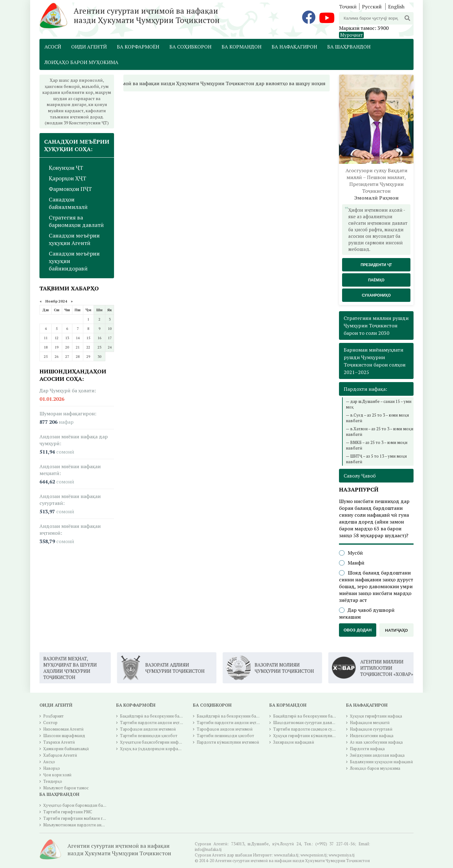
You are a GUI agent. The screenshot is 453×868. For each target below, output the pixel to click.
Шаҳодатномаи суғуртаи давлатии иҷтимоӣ (316, 723)
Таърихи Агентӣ (59, 742)
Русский (372, 7)
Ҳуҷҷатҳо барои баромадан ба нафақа (81, 805)
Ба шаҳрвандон (349, 47)
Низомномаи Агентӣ (63, 729)
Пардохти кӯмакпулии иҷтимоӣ (228, 742)
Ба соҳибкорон (190, 47)
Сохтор (50, 723)
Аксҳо (49, 762)
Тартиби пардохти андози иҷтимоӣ (155, 723)
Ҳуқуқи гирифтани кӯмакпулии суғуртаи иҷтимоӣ (322, 736)
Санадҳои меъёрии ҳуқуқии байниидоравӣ (74, 261)
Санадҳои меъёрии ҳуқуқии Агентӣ (74, 239)
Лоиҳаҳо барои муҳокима (81, 62)
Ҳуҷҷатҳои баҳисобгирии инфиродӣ (156, 742)
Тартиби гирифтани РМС (68, 812)
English (396, 7)
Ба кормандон (242, 47)
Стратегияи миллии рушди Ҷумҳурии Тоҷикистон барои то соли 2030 (376, 325)
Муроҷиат (351, 35)
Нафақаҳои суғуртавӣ (371, 729)
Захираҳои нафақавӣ (294, 742)
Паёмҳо (376, 280)
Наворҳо (52, 768)
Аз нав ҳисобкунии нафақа (376, 742)
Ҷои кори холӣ (57, 775)
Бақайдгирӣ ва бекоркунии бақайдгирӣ (159, 716)
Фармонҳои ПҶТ (70, 189)
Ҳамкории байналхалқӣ (66, 749)
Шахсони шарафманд (64, 736)
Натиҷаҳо (396, 630)
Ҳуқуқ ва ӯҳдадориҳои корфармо (153, 749)
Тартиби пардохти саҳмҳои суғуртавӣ (310, 729)
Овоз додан (358, 630)
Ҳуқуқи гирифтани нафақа (376, 716)
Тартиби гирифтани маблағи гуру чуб (80, 818)
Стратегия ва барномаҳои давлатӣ (76, 221)
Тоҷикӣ (348, 7)
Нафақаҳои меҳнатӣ (370, 723)
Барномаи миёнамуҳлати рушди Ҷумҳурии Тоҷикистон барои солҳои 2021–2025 (375, 361)
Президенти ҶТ (376, 265)
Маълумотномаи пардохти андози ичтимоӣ (86, 825)
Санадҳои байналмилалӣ (68, 203)
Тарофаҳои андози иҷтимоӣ (148, 729)
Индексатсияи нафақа (372, 736)
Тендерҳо (53, 781)
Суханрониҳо (376, 295)
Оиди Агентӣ (89, 47)
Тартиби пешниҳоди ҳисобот (149, 736)
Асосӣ (53, 47)
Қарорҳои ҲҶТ (68, 178)
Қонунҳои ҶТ (66, 168)
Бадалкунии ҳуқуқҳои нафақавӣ (381, 762)
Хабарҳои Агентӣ (60, 755)
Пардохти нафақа (367, 749)
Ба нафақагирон (294, 47)
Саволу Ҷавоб (360, 476)
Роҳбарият (53, 716)
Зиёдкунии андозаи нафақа (377, 755)
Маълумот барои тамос (66, 788)
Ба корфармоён (138, 47)
